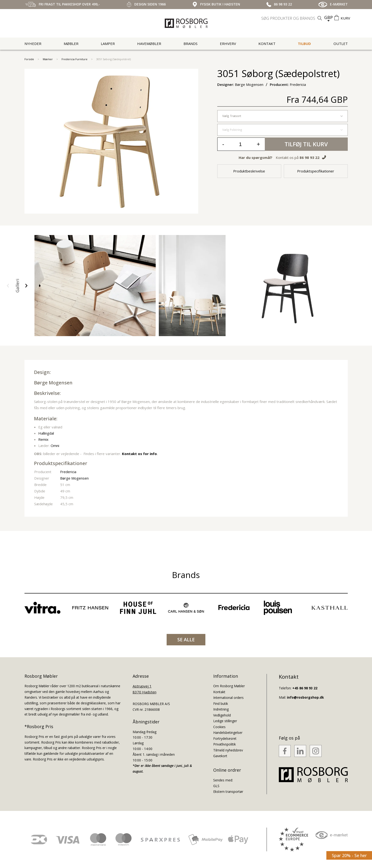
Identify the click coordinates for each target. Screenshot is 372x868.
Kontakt (267, 44)
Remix (43, 439)
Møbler (71, 44)
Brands (191, 44)
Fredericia (68, 472)
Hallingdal (46, 433)
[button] (8, 286)
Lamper (108, 44)
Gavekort (220, 756)
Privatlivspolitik (225, 744)
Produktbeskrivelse (249, 171)
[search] (292, 18)
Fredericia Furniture (75, 59)
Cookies (219, 727)
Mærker (48, 59)
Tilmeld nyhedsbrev (228, 750)
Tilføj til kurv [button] (306, 144)
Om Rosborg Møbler (229, 686)
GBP (329, 17)
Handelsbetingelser (228, 733)
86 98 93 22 (309, 157)
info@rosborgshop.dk (305, 697)
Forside (29, 59)
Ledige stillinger (225, 721)
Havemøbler (149, 44)
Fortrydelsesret (225, 738)
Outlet (341, 44)
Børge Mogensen (53, 383)
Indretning (221, 709)
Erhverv (228, 44)
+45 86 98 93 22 (305, 688)
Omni (55, 446)
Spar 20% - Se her (349, 855)
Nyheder (33, 44)
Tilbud (304, 44)
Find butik (221, 704)
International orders (228, 698)
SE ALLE (186, 640)
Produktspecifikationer (316, 171)
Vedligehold (222, 715)
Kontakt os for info (139, 454)
